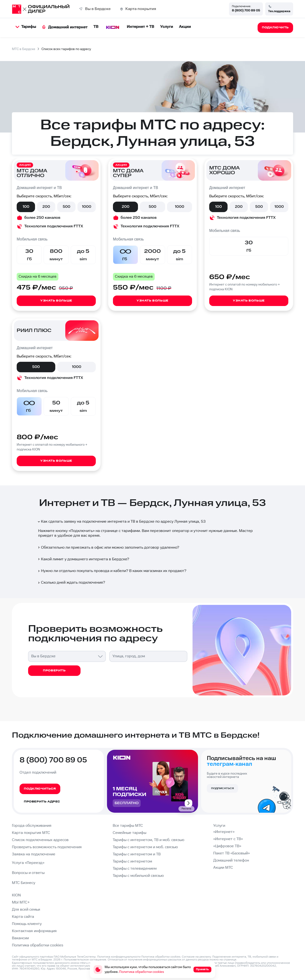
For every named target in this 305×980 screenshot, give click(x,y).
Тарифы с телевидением (135, 869)
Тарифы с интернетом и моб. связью (145, 847)
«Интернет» (224, 832)
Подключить (82, 531)
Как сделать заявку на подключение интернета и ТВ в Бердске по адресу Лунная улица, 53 (121, 522)
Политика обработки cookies (38, 945)
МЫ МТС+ (21, 902)
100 (26, 207)
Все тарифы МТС (128, 826)
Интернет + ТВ (140, 27)
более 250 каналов (42, 218)
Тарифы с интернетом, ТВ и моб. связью (148, 840)
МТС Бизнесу (24, 883)
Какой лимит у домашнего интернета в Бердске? (83, 559)
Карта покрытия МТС (31, 833)
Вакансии (20, 938)
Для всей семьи (26, 910)
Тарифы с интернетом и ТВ (137, 854)
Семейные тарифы (130, 833)
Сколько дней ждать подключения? (71, 583)
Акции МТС (223, 868)
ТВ (96, 27)
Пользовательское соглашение (85, 960)
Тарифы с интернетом (132, 861)
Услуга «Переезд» (28, 863)
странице (230, 960)
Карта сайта (23, 917)
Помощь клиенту (27, 924)
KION (16, 895)
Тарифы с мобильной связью (138, 876)
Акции (185, 27)
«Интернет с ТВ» (228, 839)
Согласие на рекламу (196, 957)
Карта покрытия (141, 9)
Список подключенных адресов (40, 840)
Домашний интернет (65, 27)
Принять (202, 969)
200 (46, 207)
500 (66, 207)
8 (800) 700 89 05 (246, 10)
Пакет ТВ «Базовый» (231, 853)
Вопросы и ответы (28, 873)
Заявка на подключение (34, 854)
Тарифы (26, 27)
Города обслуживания (32, 826)
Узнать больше (56, 301)
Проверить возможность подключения (47, 847)
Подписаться (222, 788)
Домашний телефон (231, 860)
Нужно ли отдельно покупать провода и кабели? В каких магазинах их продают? (112, 571)
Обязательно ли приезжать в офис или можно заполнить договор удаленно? (108, 548)
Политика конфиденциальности (119, 957)
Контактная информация (34, 931)
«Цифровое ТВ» (227, 846)
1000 (87, 207)
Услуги (167, 27)
